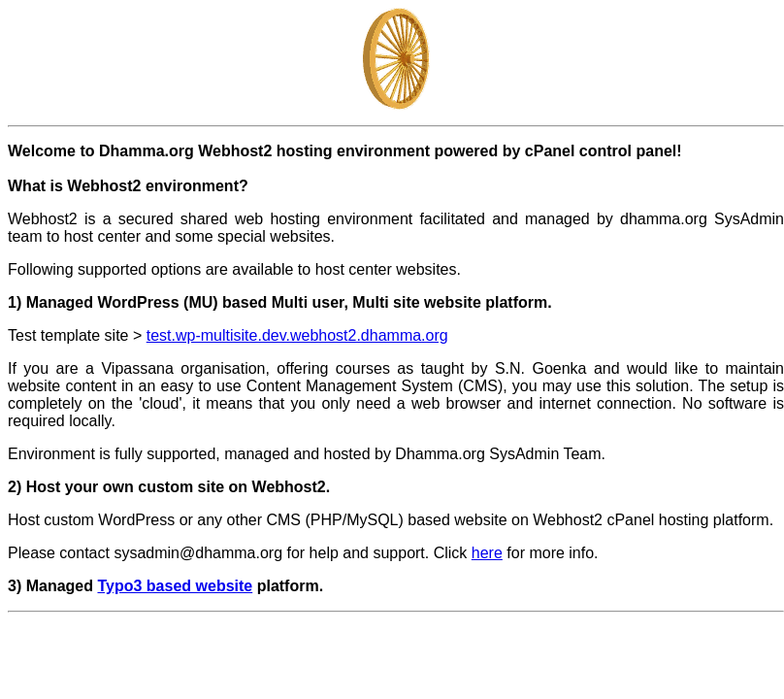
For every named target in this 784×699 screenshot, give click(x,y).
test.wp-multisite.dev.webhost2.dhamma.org (297, 335)
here (487, 553)
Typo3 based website (175, 586)
